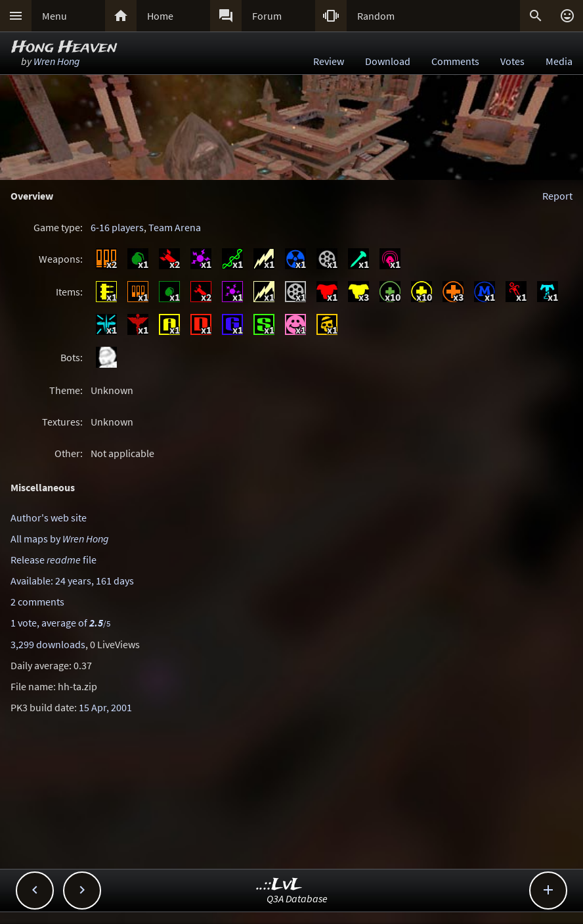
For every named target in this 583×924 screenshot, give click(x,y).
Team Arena (175, 227)
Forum (267, 16)
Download (388, 61)
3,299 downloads (48, 644)
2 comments (37, 602)
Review (329, 61)
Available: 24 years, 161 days (72, 581)
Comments (455, 61)
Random (376, 16)
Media (559, 61)
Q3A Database (297, 898)
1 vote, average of (60, 623)
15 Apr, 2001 (105, 707)
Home (160, 16)
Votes (512, 61)
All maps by (60, 539)
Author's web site (49, 517)
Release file (54, 560)
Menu (54, 16)
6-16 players (117, 227)
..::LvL (279, 885)
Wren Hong (57, 61)
